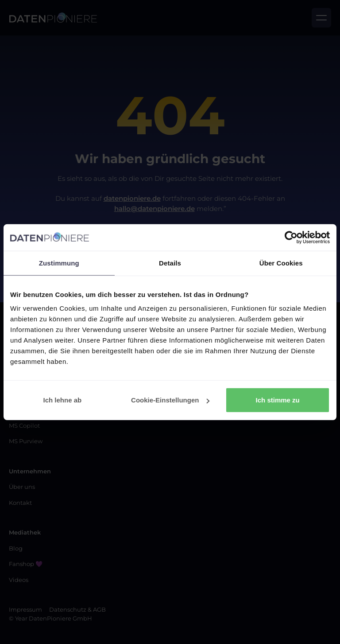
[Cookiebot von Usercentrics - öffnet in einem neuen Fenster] (291, 237)
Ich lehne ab (62, 400)
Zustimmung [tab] (59, 263)
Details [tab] (170, 263)
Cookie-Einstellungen (170, 400)
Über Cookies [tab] (281, 263)
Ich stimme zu (278, 400)
